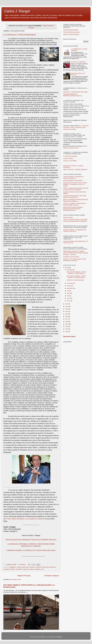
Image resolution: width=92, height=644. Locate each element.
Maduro (13, 569)
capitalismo (13, 567)
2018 (67, 316)
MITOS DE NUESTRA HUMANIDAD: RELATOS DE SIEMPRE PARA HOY (31, 540)
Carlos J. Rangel (17, 11)
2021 (67, 311)
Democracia (46, 567)
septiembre (70, 288)
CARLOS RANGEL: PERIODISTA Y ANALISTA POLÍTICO (74, 178)
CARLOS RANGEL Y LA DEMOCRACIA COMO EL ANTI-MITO (75, 231)
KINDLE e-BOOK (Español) (71, 34)
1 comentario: (22, 564)
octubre (69, 286)
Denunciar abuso (69, 336)
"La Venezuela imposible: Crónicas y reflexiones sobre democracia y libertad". (76, 127)
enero (69, 301)
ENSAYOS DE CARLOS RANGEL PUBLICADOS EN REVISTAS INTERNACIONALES (73, 209)
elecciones (53, 567)
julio (68, 291)
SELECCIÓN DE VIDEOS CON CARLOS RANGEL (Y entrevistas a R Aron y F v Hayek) (75, 184)
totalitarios (38, 569)
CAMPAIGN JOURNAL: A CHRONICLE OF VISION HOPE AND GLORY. (31, 550)
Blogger (60, 637)
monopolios (19, 569)
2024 (67, 304)
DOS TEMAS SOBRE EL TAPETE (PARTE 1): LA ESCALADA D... (76, 277)
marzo (69, 298)
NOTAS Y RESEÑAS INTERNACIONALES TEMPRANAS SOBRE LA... (76, 200)
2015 (67, 324)
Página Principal (24, 576)
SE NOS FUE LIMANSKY (78, 62)
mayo (69, 293)
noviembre (70, 283)
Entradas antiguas (52, 576)
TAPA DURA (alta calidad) (71, 30)
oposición (26, 569)
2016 (67, 322)
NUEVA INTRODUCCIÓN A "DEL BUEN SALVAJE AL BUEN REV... (75, 197)
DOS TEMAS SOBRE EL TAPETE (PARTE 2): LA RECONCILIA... (76, 273)
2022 (67, 309)
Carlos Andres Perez (23, 567)
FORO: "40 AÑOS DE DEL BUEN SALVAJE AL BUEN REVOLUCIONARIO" (76, 189)
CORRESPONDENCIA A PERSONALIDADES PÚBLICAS (73, 95)
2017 (67, 319)
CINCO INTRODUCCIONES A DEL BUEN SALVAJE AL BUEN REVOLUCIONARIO (75, 220)
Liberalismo (7, 569)
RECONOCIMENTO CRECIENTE (73, 181)
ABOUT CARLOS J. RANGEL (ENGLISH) (75, 170)
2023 (67, 306)
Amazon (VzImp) (68, 158)
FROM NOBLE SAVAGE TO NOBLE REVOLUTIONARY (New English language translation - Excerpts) (76, 253)
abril (68, 296)
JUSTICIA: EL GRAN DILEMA (75, 280)
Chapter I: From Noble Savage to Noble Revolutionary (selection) (75, 260)
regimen (32, 569)
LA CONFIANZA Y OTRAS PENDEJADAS (20, 35)
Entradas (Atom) (16, 579)
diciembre (70, 270)
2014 (67, 326)
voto (43, 569)
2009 (67, 332)
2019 (67, 314)
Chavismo (32, 567)
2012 (67, 329)
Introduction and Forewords (71, 257)
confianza (39, 567)
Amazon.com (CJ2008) (70, 161)
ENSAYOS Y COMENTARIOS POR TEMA (75, 92)
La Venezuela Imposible (70, 156)
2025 (67, 268)
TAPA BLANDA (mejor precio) (72, 32)
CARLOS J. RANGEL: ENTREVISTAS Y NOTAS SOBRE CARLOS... (75, 204)
